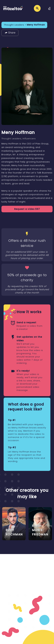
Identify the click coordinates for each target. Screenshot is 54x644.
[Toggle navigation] (49, 8)
